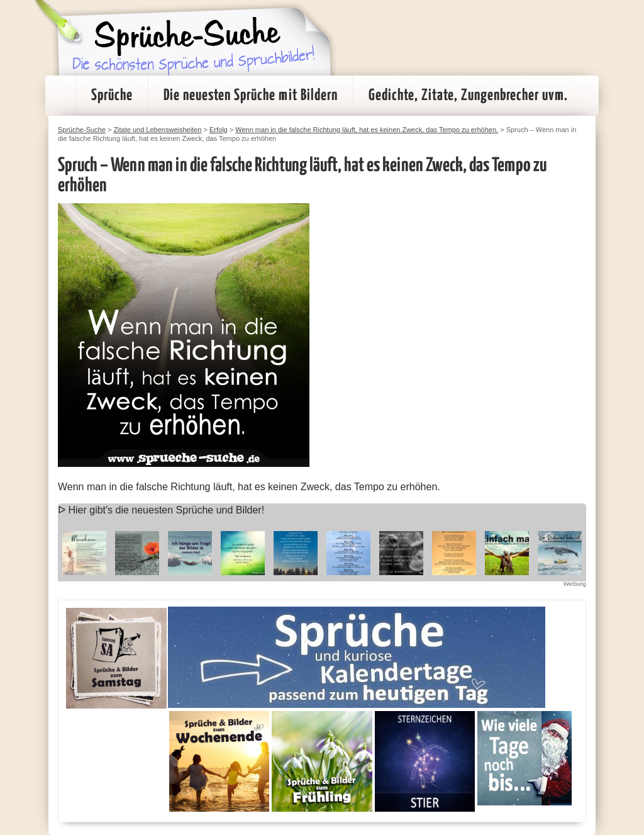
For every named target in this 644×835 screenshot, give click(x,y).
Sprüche (112, 96)
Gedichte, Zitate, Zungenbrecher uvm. (468, 96)
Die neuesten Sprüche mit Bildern (251, 96)
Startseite (60, 96)
